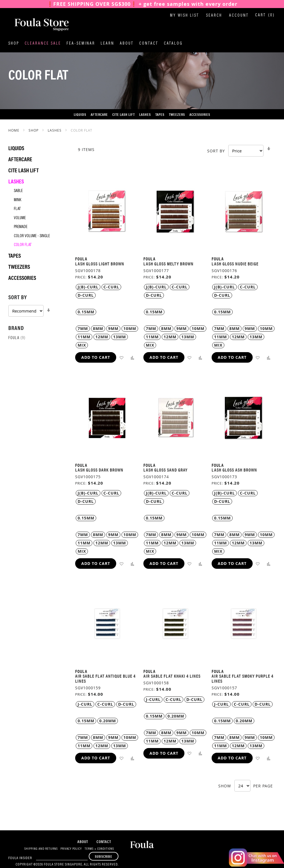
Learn (107, 44)
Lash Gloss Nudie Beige (235, 264)
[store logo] (36, 25)
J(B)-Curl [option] (88, 287)
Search (214, 16)
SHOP (34, 130)
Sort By (216, 151)
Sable (18, 191)
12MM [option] (102, 337)
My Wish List (185, 16)
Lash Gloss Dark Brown (99, 470)
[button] (121, 358)
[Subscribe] (104, 856)
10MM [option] (130, 328)
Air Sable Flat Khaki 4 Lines (172, 676)
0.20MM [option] (108, 721)
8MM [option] (98, 328)
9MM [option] (113, 328)
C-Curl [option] (111, 287)
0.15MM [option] (86, 312)
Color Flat (23, 245)
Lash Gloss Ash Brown (234, 470)
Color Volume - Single (32, 236)
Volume (20, 218)
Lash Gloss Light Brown (100, 264)
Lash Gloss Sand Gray (165, 470)
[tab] (36, 305)
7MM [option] (83, 328)
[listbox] (107, 291)
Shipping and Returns (41, 849)
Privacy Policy (71, 849)
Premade (21, 227)
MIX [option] (82, 345)
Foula (17, 338)
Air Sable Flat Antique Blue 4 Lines (105, 678)
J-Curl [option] (85, 704)
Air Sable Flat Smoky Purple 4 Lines (243, 678)
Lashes (55, 130)
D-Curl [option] (86, 295)
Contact (149, 44)
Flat (17, 209)
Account (239, 16)
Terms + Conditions (99, 849)
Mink (18, 200)
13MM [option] (120, 337)
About (127, 44)
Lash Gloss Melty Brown (168, 264)
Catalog (173, 44)
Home (14, 130)
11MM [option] (84, 337)
